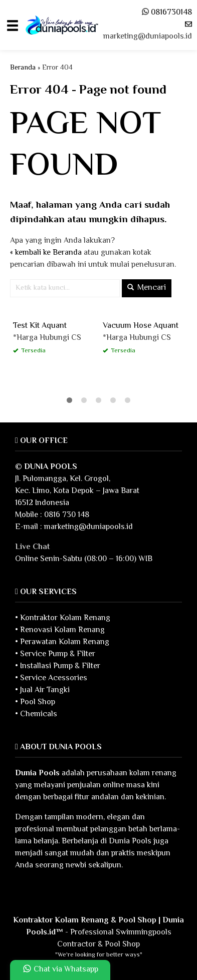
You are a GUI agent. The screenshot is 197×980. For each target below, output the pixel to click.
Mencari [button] (147, 288)
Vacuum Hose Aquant (141, 326)
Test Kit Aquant (40, 326)
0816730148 (171, 13)
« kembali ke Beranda (46, 253)
